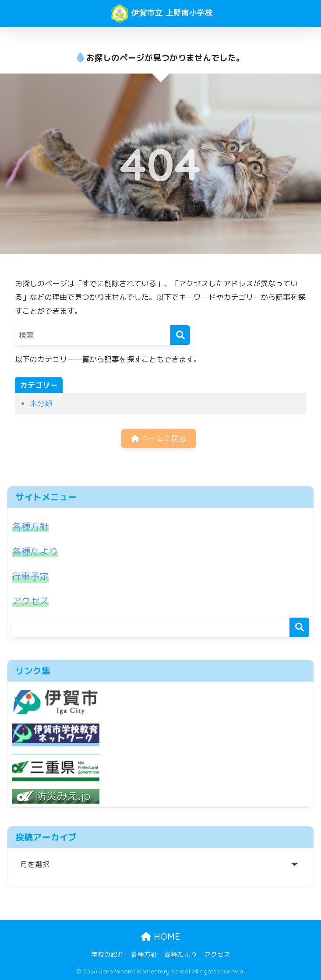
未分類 (41, 403)
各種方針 (31, 527)
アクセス (31, 601)
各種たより (36, 552)
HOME (160, 936)
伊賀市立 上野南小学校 (162, 14)
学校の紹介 (108, 954)
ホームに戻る (159, 439)
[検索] (180, 335)
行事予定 (31, 577)
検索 (299, 628)
